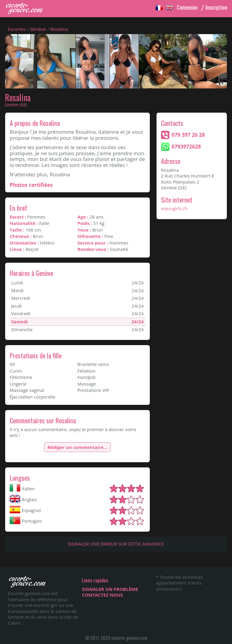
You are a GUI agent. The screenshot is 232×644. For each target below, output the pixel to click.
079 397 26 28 (188, 135)
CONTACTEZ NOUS (102, 595)
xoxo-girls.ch (174, 208)
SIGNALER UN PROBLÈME (110, 589)
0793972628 (186, 147)
